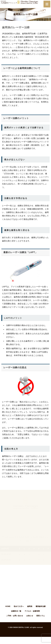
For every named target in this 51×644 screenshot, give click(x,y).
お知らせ (30, 616)
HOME (8, 606)
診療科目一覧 (16, 611)
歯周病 (30, 606)
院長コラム (41, 616)
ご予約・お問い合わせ (15, 616)
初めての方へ (19, 606)
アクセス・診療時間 (32, 611)
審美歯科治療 (41, 606)
